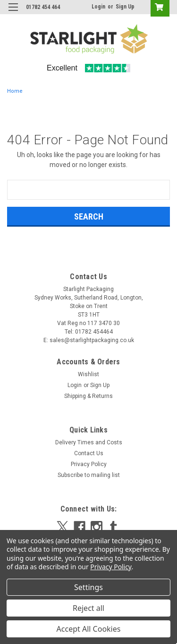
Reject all (88, 608)
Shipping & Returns (88, 396)
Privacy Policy (89, 464)
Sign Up (125, 7)
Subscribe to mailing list (89, 475)
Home (15, 91)
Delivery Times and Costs (89, 442)
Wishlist (88, 374)
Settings (88, 587)
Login (98, 7)
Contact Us (89, 453)
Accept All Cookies (89, 629)
